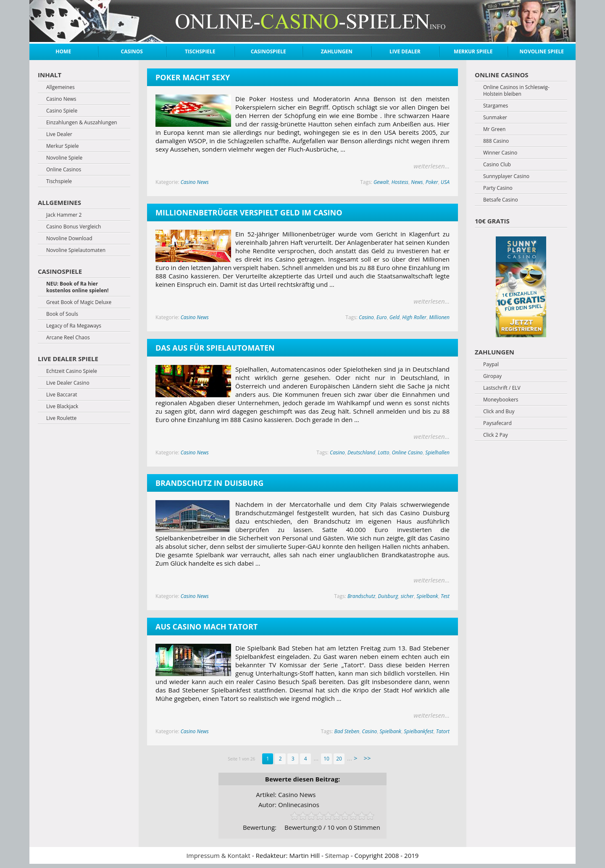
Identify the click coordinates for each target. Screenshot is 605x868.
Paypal (491, 365)
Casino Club (497, 165)
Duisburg (388, 596)
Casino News (195, 182)
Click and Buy (499, 412)
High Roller (414, 317)
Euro (382, 317)
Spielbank (427, 596)
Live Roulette (61, 418)
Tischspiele (200, 51)
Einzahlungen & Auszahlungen (82, 123)
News (417, 182)
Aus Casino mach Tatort (206, 627)
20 (339, 759)
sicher (407, 596)
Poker (432, 182)
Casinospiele (268, 51)
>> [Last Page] (367, 758)
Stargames (496, 106)
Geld (395, 317)
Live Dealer (405, 51)
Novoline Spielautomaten (76, 250)
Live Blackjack (62, 406)
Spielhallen (437, 452)
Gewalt (381, 182)
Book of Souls (62, 314)
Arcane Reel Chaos (68, 338)
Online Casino (407, 452)
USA (445, 182)
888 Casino (496, 141)
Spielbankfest (418, 731)
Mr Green (494, 129)
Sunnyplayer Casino (506, 176)
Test (445, 596)
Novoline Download (69, 239)
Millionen (439, 317)
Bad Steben (347, 731)
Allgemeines (60, 87)
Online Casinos (64, 170)
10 (326, 759)
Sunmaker (495, 118)
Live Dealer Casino (68, 383)
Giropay (492, 376)
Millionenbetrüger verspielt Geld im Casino (249, 212)
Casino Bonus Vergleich (74, 227)
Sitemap (337, 855)
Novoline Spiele (542, 51)
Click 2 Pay (496, 435)
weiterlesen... (432, 166)
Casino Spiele (62, 111)
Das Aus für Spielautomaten (215, 348)
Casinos (132, 51)
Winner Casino (500, 153)
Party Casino (498, 188)
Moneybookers (501, 400)
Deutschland (361, 452)
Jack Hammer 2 (64, 215)
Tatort (443, 731)
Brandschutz (361, 596)
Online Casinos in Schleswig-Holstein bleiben (516, 91)
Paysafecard (497, 423)
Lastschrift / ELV (502, 388)
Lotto (383, 452)
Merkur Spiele (473, 51)
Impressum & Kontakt (218, 855)
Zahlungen (337, 51)
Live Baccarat (62, 395)
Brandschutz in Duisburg (209, 483)
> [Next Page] (356, 758)
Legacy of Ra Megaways (74, 326)
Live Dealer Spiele (68, 359)
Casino (366, 317)
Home (63, 51)
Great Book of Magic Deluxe (79, 302)
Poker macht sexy (193, 77)
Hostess (400, 182)
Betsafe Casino (501, 200)
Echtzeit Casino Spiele (72, 371)
